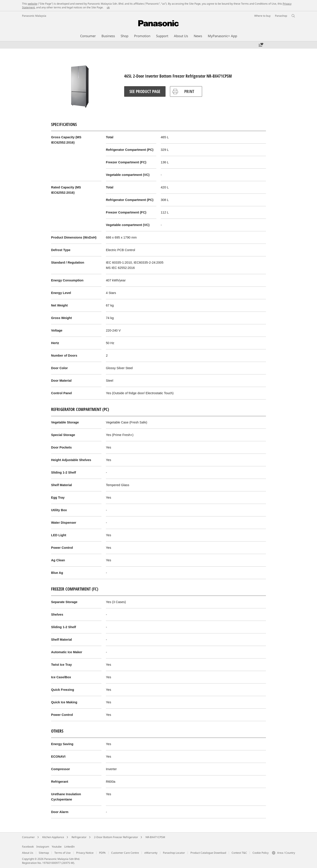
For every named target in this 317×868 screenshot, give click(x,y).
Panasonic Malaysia (34, 16)
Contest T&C (239, 853)
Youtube (57, 847)
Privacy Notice (85, 853)
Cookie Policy (261, 853)
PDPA (102, 853)
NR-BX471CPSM (155, 837)
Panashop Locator (174, 853)
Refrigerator (79, 837)
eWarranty (151, 853)
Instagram (43, 847)
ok (108, 7)
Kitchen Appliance (53, 837)
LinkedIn (69, 847)
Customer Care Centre (125, 853)
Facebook (28, 847)
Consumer (28, 837)
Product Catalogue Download (208, 853)
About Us (28, 853)
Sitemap (44, 853)
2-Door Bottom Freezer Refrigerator (116, 837)
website (32, 4)
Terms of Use (63, 853)
